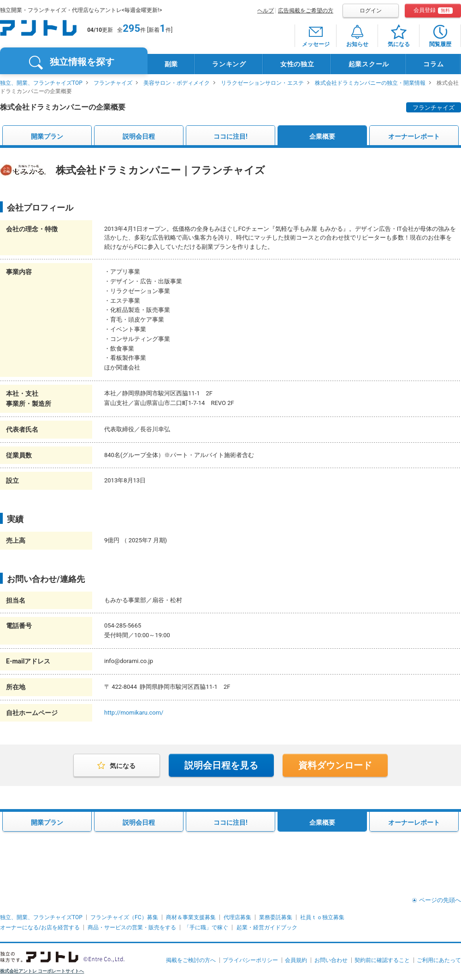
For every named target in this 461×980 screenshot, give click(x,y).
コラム (433, 64)
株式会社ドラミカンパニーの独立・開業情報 (370, 83)
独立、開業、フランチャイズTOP (41, 83)
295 (131, 28)
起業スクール (369, 64)
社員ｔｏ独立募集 (322, 917)
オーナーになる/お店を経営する (40, 927)
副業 (171, 64)
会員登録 (433, 10)
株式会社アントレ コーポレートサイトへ (42, 971)
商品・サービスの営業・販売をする (132, 927)
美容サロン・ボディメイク (177, 83)
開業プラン (47, 136)
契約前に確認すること (382, 960)
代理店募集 (237, 917)
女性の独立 (297, 64)
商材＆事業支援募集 (191, 917)
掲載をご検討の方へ (191, 960)
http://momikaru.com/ (134, 713)
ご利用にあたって (439, 960)
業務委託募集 (276, 917)
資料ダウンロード (335, 765)
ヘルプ (266, 11)
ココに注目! (230, 136)
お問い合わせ (331, 960)
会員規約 (296, 960)
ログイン (371, 11)
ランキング (229, 64)
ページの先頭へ (440, 900)
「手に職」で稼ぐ (206, 927)
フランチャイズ (113, 83)
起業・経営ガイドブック (267, 927)
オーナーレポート (414, 136)
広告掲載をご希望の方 (306, 11)
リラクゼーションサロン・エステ (262, 83)
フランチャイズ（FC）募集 (124, 917)
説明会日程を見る (221, 765)
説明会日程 (139, 136)
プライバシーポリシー (250, 960)
